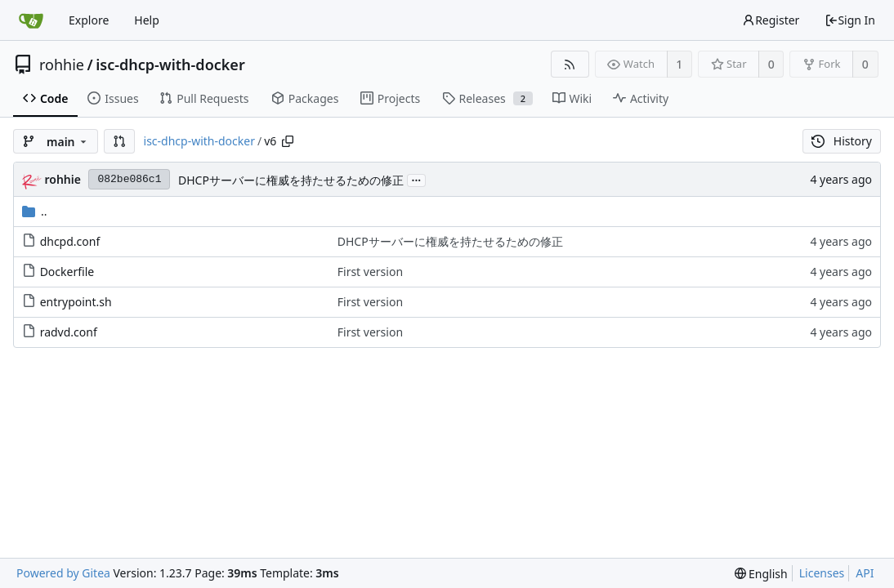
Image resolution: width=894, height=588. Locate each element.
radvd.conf (69, 332)
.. (35, 211)
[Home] (31, 20)
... (417, 179)
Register (771, 20)
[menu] (761, 574)
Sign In (850, 20)
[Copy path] (288, 141)
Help (147, 20)
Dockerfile (67, 272)
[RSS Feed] (570, 64)
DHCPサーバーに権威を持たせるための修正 (291, 180)
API (865, 573)
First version (370, 272)
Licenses (822, 573)
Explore (89, 20)
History (842, 141)
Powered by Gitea (63, 573)
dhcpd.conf (70, 241)
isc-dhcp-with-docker (170, 65)
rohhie (62, 65)
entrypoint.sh (76, 302)
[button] (119, 141)
